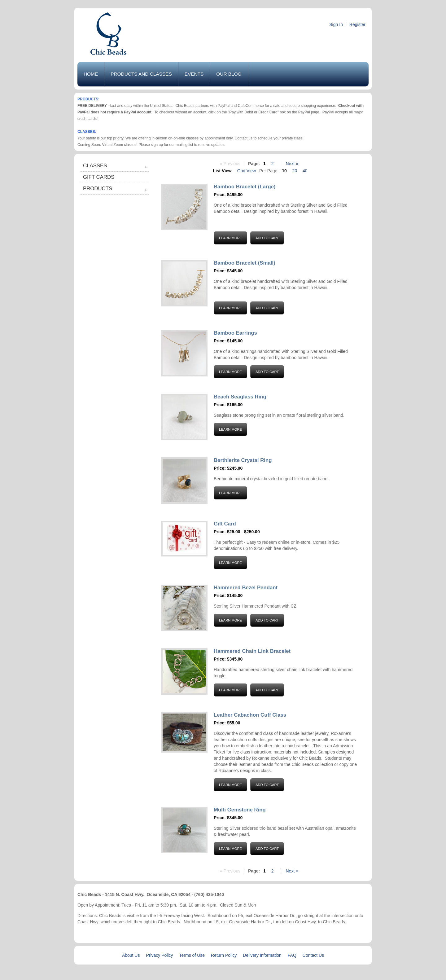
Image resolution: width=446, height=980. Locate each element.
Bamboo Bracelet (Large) (245, 187)
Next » (292, 164)
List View (222, 171)
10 (284, 171)
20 (295, 171)
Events (194, 74)
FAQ (292, 955)
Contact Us (313, 955)
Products (98, 189)
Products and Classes (141, 74)
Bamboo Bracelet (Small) (245, 263)
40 (305, 171)
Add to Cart (267, 238)
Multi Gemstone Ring (240, 810)
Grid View (247, 171)
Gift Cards (99, 177)
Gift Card (225, 524)
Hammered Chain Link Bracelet (252, 651)
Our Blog (229, 74)
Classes (95, 166)
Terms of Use (192, 955)
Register (357, 24)
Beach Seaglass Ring (240, 397)
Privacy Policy (159, 955)
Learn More (230, 238)
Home (91, 74)
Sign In (336, 24)
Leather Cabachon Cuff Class (250, 715)
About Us (131, 955)
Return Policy (224, 955)
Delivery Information (262, 955)
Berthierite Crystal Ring (243, 460)
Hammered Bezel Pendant (246, 588)
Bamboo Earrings (235, 333)
